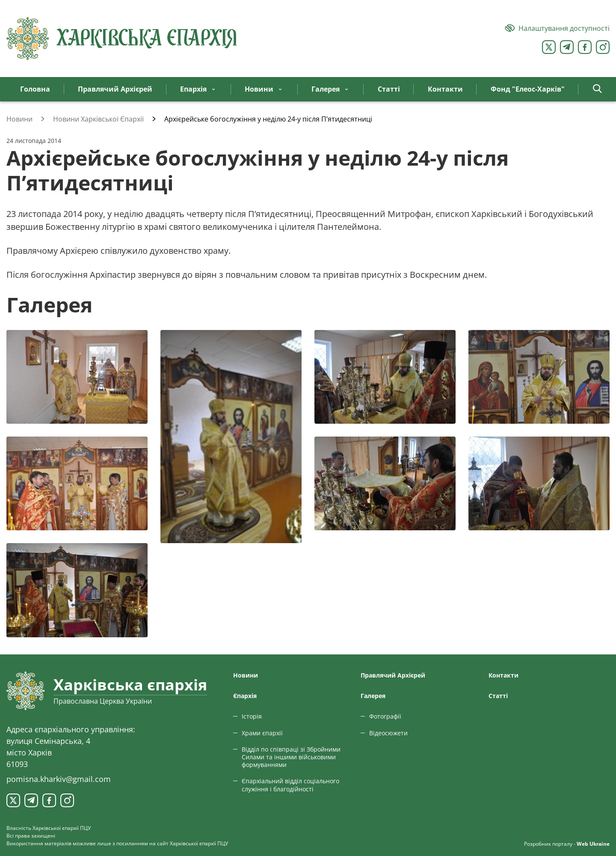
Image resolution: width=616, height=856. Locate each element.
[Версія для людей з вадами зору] (557, 28)
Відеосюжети (388, 733)
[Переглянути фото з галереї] (77, 377)
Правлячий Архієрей (393, 675)
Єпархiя (245, 696)
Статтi (498, 696)
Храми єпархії (262, 733)
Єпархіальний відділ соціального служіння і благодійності (290, 785)
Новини (246, 675)
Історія (252, 716)
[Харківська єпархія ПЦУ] (122, 39)
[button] (597, 89)
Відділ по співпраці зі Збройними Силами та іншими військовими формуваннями (291, 757)
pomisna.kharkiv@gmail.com (59, 779)
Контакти (503, 675)
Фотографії (385, 716)
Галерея (373, 696)
